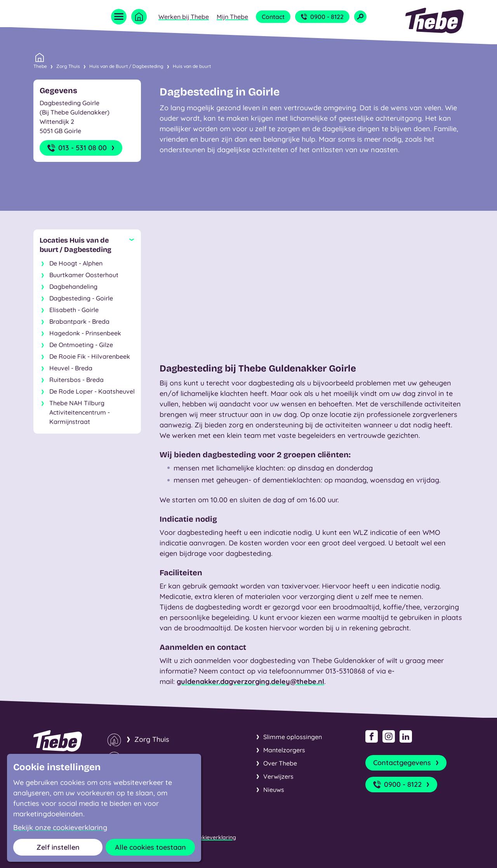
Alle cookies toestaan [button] (150, 847)
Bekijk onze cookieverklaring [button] (60, 828)
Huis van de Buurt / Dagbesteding (126, 66)
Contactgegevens (407, 763)
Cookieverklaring (214, 837)
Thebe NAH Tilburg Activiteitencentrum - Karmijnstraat (80, 412)
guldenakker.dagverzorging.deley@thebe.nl (250, 681)
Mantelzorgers (284, 750)
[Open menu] (119, 17)
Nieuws (274, 790)
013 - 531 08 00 (82, 148)
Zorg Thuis (68, 66)
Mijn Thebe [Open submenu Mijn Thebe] (232, 17)
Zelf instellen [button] (58, 847)
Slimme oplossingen (293, 737)
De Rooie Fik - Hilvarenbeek (90, 356)
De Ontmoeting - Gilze (81, 345)
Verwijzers (278, 776)
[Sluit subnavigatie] (87, 245)
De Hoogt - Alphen (76, 263)
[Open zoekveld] (360, 17)
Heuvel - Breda (71, 368)
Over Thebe (280, 763)
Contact (273, 17)
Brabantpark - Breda (79, 321)
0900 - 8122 (322, 17)
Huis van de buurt (192, 66)
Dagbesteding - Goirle (81, 298)
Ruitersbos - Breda (76, 380)
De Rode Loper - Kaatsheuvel (92, 391)
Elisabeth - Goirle (74, 310)
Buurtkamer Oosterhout (84, 275)
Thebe (40, 66)
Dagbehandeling (73, 286)
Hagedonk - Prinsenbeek (85, 333)
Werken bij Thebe (184, 17)
